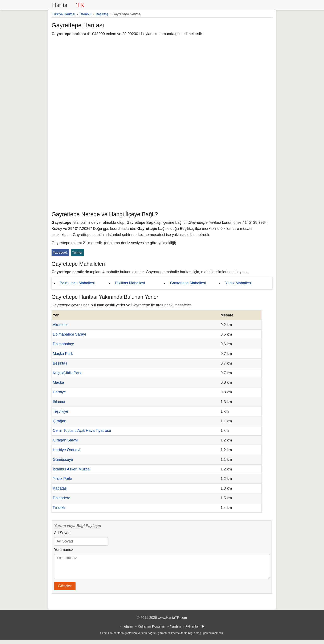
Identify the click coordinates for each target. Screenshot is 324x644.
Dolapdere (62, 498)
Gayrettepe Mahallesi (188, 283)
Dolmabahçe (63, 344)
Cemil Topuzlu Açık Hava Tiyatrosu (82, 431)
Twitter (77, 253)
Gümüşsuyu (63, 460)
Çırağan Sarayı (66, 440)
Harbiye (59, 392)
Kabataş (60, 488)
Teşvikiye (60, 411)
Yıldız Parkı (62, 479)
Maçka (58, 382)
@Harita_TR (195, 631)
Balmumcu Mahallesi (77, 283)
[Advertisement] (162, 178)
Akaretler (60, 325)
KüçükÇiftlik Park (67, 373)
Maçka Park (63, 354)
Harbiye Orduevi (66, 450)
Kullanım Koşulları (151, 631)
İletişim (128, 631)
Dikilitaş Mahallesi (130, 283)
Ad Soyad (62, 533)
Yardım (175, 631)
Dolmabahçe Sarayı (69, 334)
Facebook (60, 253)
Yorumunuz (64, 550)
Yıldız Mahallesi (238, 283)
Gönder (65, 590)
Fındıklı (59, 508)
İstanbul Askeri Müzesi (72, 469)
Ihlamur (59, 402)
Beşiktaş (60, 363)
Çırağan (60, 421)
